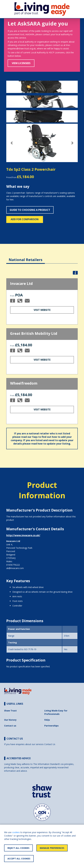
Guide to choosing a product (30, 210)
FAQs (47, 720)
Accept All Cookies (19, 859)
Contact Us (50, 744)
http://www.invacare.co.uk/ (23, 535)
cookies (16, 832)
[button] (12, 143)
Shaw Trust (10, 711)
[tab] (26, 257)
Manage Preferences (52, 848)
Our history (10, 720)
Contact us (10, 726)
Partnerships (51, 726)
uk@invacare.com (15, 568)
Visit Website (42, 310)
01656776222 (13, 565)
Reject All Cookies (18, 848)
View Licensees (21, 63)
